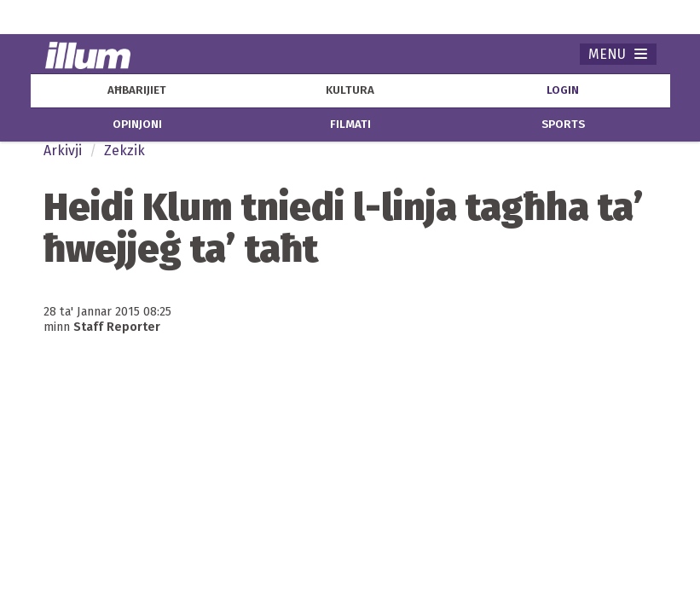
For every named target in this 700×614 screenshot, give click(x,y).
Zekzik (124, 151)
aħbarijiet (137, 90)
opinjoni (137, 125)
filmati (350, 125)
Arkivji (63, 151)
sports (563, 125)
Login (563, 90)
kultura (350, 90)
